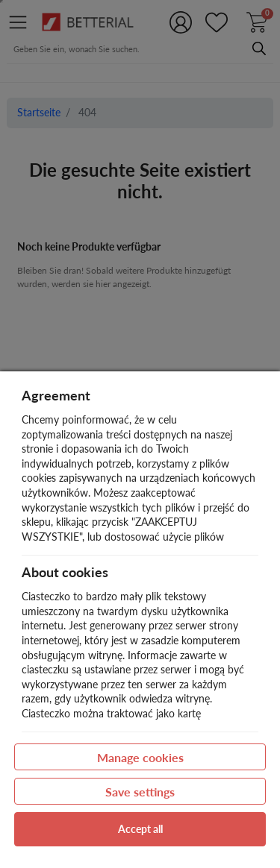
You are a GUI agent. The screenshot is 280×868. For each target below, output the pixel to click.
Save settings (140, 792)
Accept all (140, 829)
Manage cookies (140, 757)
